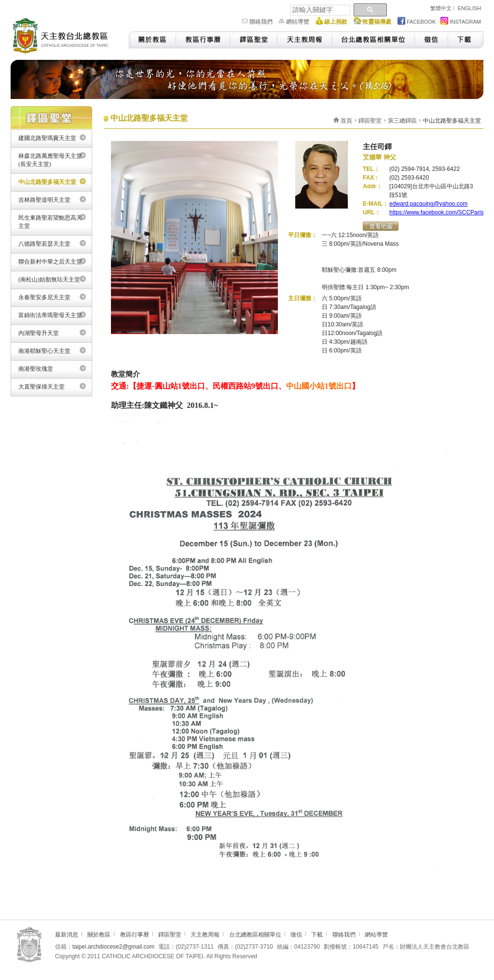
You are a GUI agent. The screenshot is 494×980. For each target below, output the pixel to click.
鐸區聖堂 (253, 40)
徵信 (431, 40)
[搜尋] (319, 10)
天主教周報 (304, 40)
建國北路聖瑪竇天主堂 (47, 138)
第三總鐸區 (402, 121)
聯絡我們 (261, 22)
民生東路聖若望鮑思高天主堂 (50, 222)
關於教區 (152, 40)
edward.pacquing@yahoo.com (428, 204)
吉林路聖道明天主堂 (44, 200)
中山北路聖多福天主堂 (47, 182)
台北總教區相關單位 (373, 40)
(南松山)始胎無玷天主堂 (49, 280)
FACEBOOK (417, 21)
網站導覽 (298, 22)
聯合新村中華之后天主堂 (50, 262)
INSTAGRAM (461, 21)
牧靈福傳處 (377, 22)
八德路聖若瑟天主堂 (44, 244)
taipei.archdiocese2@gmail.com (113, 947)
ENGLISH (469, 8)
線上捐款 (336, 22)
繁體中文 (441, 8)
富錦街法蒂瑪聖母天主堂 (50, 315)
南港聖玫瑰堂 (36, 369)
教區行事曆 (203, 40)
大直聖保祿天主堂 (41, 387)
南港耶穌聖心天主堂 (44, 351)
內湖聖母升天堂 (39, 333)
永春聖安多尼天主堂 (44, 297)
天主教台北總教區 (65, 35)
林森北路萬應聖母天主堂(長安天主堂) (50, 160)
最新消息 (67, 935)
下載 (466, 40)
